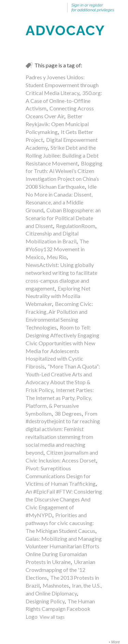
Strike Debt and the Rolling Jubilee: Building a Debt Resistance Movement (62, 155)
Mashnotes (56, 585)
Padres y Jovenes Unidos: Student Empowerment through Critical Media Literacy (62, 85)
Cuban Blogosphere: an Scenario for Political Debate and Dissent (63, 218)
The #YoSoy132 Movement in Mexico (57, 249)
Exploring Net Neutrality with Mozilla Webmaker (58, 296)
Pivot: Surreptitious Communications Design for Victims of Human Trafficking (61, 476)
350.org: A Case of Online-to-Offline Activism (64, 101)
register (96, 5)
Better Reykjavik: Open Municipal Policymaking (57, 124)
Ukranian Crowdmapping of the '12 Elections (60, 570)
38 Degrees (68, 413)
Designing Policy (45, 601)
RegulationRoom (76, 226)
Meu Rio (57, 257)
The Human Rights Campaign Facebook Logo (60, 609)
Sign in (77, 5)
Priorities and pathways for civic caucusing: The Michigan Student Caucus (60, 523)
